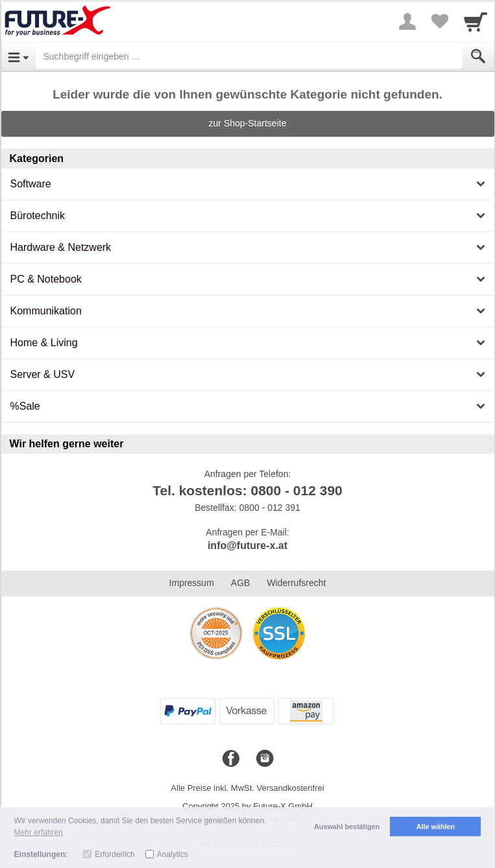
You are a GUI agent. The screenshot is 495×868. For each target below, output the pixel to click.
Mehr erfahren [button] (39, 832)
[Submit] (478, 56)
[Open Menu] (18, 56)
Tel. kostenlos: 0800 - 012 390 (248, 490)
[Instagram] (265, 759)
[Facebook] (231, 759)
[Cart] (476, 21)
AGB (241, 583)
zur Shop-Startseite (248, 123)
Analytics (173, 854)
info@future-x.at (248, 545)
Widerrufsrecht (296, 583)
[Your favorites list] (440, 21)
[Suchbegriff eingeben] (249, 56)
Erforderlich (115, 854)
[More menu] (407, 21)
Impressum (192, 583)
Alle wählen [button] (436, 827)
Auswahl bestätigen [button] (347, 827)
